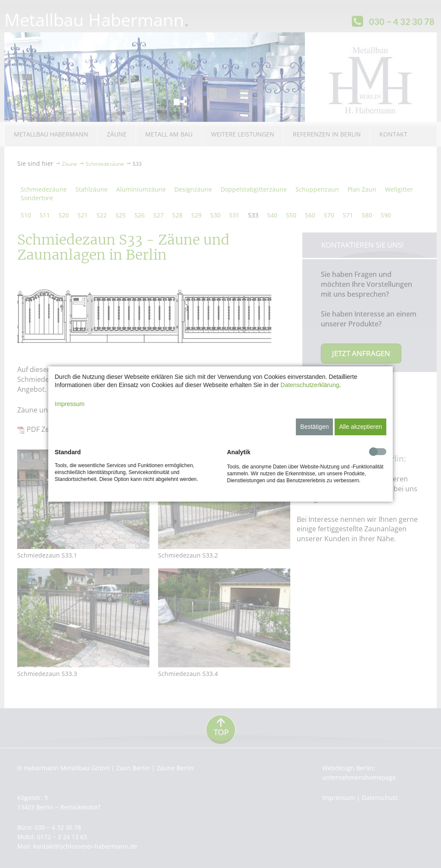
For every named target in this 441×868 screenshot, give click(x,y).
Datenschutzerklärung (310, 385)
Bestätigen (314, 427)
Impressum (70, 404)
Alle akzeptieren (360, 427)
